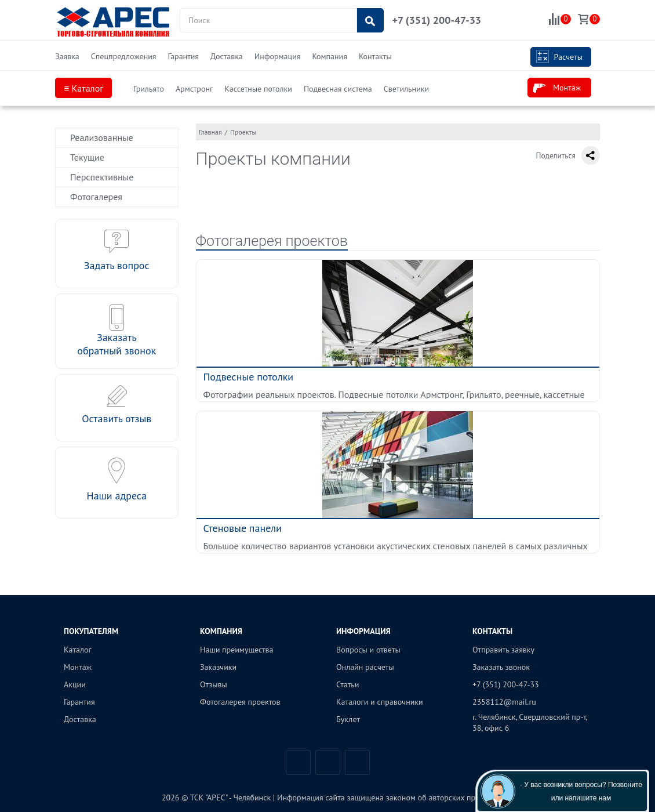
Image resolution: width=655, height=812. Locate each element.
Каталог (78, 650)
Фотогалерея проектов (272, 241)
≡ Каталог (83, 88)
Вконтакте (298, 762)
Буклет (348, 719)
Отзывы (214, 684)
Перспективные (102, 177)
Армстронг (194, 89)
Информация (278, 56)
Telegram (328, 762)
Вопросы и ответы (368, 650)
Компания (329, 56)
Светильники (406, 89)
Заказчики (218, 667)
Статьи (347, 684)
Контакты (375, 56)
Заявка (67, 56)
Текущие (87, 157)
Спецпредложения (124, 56)
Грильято (149, 89)
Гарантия (183, 56)
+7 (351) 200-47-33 (437, 20)
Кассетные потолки (258, 89)
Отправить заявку (503, 650)
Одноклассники (357, 762)
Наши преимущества (237, 650)
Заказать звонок (501, 667)
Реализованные (102, 137)
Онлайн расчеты (365, 667)
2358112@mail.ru (504, 702)
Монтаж (557, 88)
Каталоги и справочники (380, 702)
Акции (75, 684)
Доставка (227, 56)
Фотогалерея (96, 197)
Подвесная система (338, 89)
